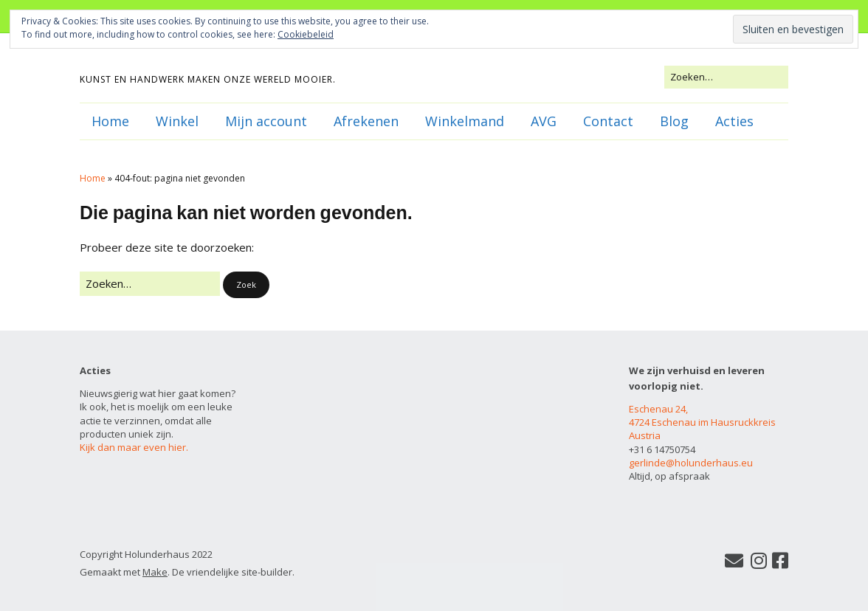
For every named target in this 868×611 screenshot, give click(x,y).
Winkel (177, 121)
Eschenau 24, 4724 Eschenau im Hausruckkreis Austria (702, 422)
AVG (544, 121)
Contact (608, 121)
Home (110, 121)
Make (155, 572)
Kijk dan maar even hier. (134, 447)
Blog (674, 121)
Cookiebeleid (306, 34)
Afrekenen (366, 121)
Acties (734, 121)
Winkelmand (465, 121)
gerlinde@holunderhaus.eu (691, 463)
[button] (246, 285)
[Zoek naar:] (726, 77)
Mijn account (266, 121)
